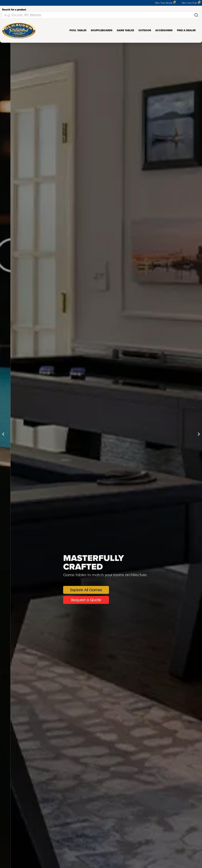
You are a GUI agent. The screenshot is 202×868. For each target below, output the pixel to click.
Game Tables (125, 30)
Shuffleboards (102, 30)
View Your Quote (165, 3)
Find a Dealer (186, 30)
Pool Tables (78, 30)
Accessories (164, 30)
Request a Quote (113, 600)
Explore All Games (113, 590)
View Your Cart (191, 3)
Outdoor (145, 30)
